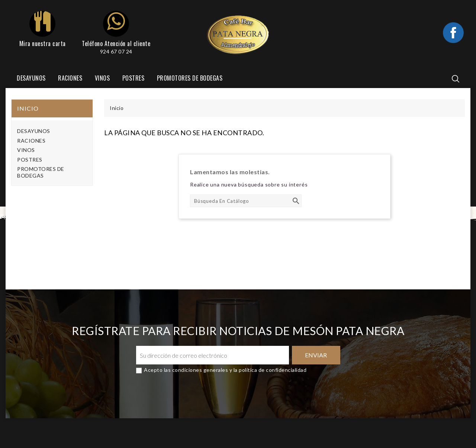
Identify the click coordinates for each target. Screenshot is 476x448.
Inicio (28, 108)
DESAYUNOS (31, 78)
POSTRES (134, 78)
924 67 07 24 (116, 51)
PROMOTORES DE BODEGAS (190, 78)
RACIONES (70, 78)
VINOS (102, 78)
